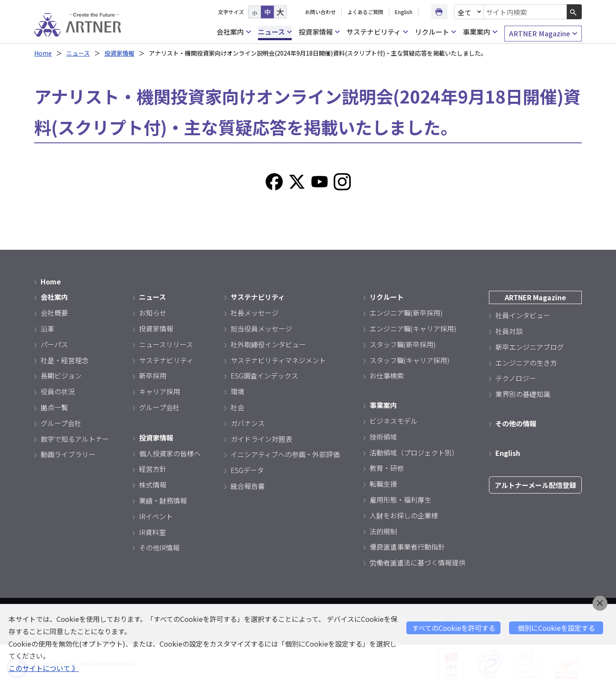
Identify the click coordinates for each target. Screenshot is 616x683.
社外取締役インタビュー (268, 344)
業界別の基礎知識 (523, 394)
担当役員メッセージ (261, 328)
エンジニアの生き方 (526, 363)
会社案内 (234, 32)
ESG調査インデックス (264, 376)
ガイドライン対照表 (261, 439)
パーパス (54, 344)
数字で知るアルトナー (75, 439)
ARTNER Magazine (543, 34)
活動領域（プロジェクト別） (414, 452)
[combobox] (525, 12)
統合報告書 (248, 486)
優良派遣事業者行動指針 (407, 547)
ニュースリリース (166, 344)
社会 (237, 407)
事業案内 (480, 32)
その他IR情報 (159, 547)
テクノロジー (516, 378)
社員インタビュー (523, 315)
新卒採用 (153, 376)
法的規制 (383, 531)
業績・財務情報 (163, 500)
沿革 (47, 328)
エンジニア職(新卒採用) (406, 313)
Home (43, 53)
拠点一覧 (54, 407)
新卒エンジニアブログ (530, 347)
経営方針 (153, 469)
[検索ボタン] (574, 12)
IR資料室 (153, 532)
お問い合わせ (320, 12)
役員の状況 (58, 391)
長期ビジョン (61, 376)
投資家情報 (319, 32)
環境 (237, 391)
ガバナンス (248, 423)
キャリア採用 (160, 391)
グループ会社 (61, 423)
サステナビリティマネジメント (278, 360)
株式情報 (153, 485)
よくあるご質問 (365, 12)
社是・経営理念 (65, 360)
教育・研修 (387, 468)
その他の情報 (516, 423)
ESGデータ (247, 470)
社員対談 (509, 331)
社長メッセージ (255, 313)
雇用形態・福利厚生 (400, 500)
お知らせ (153, 313)
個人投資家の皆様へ (170, 453)
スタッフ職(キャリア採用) (410, 360)
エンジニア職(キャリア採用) (413, 328)
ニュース (275, 32)
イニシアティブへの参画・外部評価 (285, 454)
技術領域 (383, 437)
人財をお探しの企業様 (404, 515)
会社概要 (54, 313)
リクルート (435, 32)
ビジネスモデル (394, 421)
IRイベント (156, 516)
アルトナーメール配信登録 (535, 485)
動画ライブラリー (68, 454)
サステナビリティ (377, 32)
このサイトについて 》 (44, 668)
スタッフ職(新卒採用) (403, 344)
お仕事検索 (387, 376)
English (404, 12)
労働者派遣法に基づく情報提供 (418, 562)
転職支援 (383, 484)
